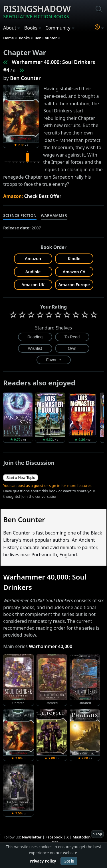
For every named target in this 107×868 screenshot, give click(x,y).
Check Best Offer (43, 196)
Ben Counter (25, 78)
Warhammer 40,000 (51, 646)
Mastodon (82, 837)
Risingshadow (37, 11)
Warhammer (54, 215)
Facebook (54, 837)
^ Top (97, 834)
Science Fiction (20, 215)
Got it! (69, 861)
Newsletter (32, 837)
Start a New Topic (21, 478)
